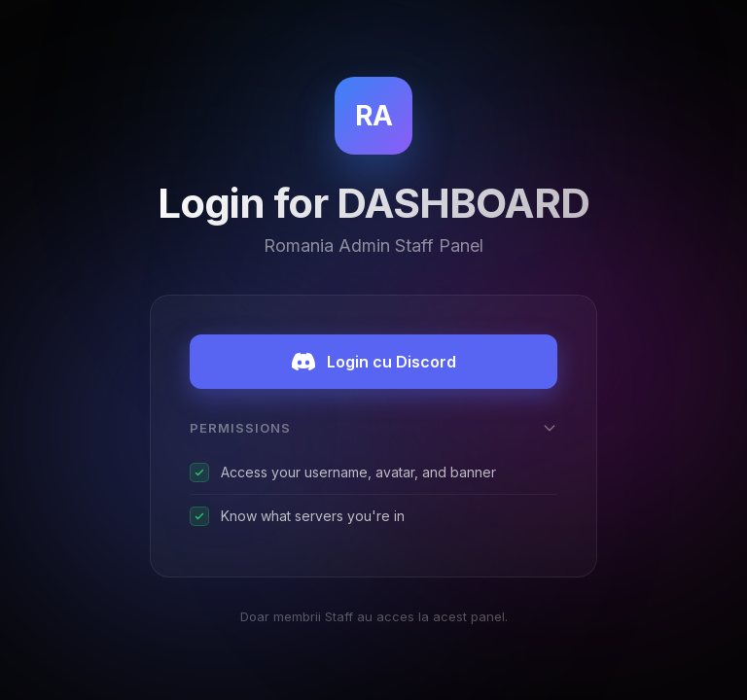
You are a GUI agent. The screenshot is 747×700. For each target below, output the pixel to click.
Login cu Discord (374, 362)
